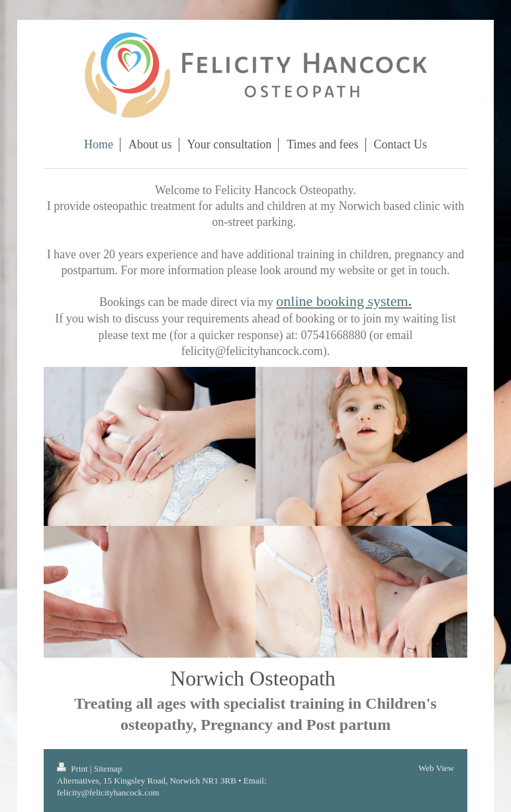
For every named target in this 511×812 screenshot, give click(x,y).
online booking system (342, 301)
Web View (436, 768)
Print (73, 769)
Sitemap (108, 769)
